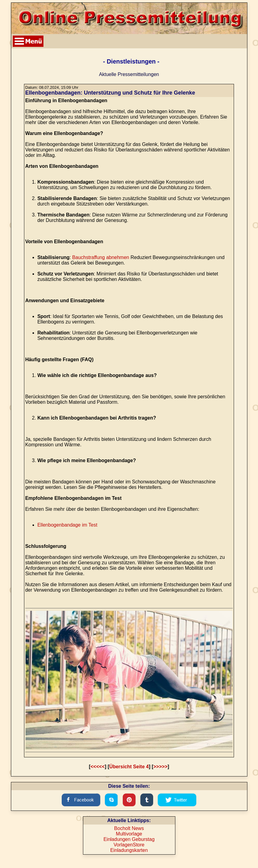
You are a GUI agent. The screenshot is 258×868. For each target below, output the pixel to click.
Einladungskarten (129, 850)
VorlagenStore (129, 845)
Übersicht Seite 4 (129, 767)
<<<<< (98, 767)
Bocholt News (129, 828)
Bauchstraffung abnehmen (101, 257)
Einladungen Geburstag (129, 839)
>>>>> (161, 767)
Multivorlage (129, 834)
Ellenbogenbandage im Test (67, 525)
